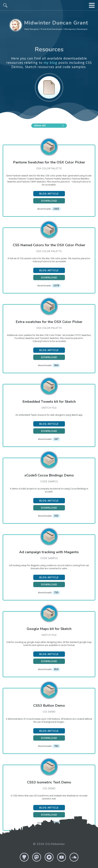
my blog (50, 63)
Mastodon (37, 857)
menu (92, 5)
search (5, 5)
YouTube (62, 857)
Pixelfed (49, 857)
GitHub (24, 857)
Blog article (49, 194)
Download (49, 201)
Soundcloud (74, 857)
